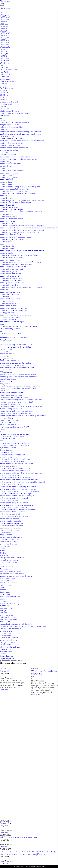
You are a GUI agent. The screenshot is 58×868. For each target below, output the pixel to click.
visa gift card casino (8, 642)
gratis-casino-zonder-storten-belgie (16, 363)
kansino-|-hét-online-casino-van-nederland (19, 377)
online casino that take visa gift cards (16, 459)
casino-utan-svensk (8, 306)
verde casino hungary (9, 640)
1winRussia (4, 77)
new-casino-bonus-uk (9, 425)
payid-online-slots (8, 532)
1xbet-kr (3, 84)
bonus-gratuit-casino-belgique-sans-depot (19, 159)
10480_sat (4, 45)
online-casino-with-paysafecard (14, 516)
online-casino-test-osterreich (13, 512)
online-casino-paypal (9, 500)
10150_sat (4, 26)
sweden (3, 613)
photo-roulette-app (9, 542)
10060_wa (4, 19)
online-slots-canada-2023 (12, 526)
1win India (4, 68)
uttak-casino (5, 636)
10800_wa (4, 58)
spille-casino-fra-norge (10, 603)
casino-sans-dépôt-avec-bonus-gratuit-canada (21, 287)
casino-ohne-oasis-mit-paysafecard (16, 265)
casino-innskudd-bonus (10, 246)
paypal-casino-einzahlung (11, 537)
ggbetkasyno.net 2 (8, 354)
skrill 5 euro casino (8, 578)
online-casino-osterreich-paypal (14, 498)
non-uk (3, 441)
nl (1, 432)
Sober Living (5, 592)
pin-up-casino (6, 546)
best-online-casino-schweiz (12, 139)
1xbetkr (3, 86)
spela (2, 599)
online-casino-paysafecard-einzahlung (17, 505)
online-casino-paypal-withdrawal (14, 503)
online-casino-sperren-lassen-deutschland (19, 510)
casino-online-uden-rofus (11, 278)
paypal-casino (6, 535)
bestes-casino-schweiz (10, 145)
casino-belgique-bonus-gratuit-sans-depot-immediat (23, 200)
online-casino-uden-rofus (11, 514)
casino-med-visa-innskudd (12, 258)
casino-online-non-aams (11, 274)
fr (1, 342)
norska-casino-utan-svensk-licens (15, 443)
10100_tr (3, 22)
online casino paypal (9, 457)
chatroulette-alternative (10, 317)
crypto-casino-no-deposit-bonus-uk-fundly (19, 326)
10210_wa (4, 35)
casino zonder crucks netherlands (14, 191)
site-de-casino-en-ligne (10, 571)
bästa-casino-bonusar (10, 111)
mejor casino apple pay (10, 404)
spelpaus (4, 601)
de (1, 336)
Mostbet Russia (7, 418)
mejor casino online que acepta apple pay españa (21, 407)
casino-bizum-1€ (7, 205)
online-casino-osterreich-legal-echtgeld (17, 496)
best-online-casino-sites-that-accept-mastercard (22, 141)
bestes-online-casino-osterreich (14, 148)
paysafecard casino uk (10, 539)
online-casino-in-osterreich (12, 475)
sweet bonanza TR (8, 615)
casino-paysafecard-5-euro (12, 283)
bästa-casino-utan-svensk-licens (14, 113)
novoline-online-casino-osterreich (14, 445)
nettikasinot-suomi (8, 423)
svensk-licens (6, 606)
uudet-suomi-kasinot (9, 638)
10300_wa (4, 40)
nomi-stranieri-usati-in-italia (12, 436)
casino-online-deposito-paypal (13, 267)
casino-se (4, 290)
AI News (3, 100)
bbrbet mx (5, 116)
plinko (2, 551)
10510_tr (3, 49)
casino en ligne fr (7, 175)
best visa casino (7, 136)
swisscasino (5, 622)
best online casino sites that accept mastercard (20, 132)
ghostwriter (5, 356)
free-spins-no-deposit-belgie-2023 (16, 347)
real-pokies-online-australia (12, 558)
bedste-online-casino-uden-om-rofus (16, 123)
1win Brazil (4, 65)
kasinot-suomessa (8, 379)
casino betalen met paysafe (12, 171)
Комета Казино (6, 652)
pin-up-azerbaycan (8, 544)
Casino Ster (6, 671)
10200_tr (4, 31)
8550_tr (4, 90)
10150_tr (3, 29)
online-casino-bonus (9, 466)
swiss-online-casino (8, 620)
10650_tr (4, 54)
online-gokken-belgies (9, 519)
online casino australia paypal (13, 455)
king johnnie (5, 384)
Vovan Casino (6, 645)
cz (1, 331)
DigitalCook (29, 866)
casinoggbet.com (7, 313)
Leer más (4, 690)
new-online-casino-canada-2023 (15, 427)
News (2, 429)
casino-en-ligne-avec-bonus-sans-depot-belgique (22, 226)
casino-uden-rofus (8, 303)
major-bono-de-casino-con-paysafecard (18, 388)
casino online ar (7, 182)
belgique (4, 129)
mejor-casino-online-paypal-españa (16, 413)
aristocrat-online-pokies (10, 102)
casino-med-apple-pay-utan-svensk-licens (19, 255)
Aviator (3, 106)
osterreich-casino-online (10, 528)
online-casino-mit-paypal (11, 484)
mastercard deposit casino (12, 393)
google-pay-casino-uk (9, 361)
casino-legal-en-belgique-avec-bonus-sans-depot (22, 251)
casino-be (4, 196)
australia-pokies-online (10, 104)
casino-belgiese (7, 198)
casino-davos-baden (9, 216)
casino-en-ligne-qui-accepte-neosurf (16, 237)
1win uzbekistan (6, 74)
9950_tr (4, 97)
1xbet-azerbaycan (8, 81)
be (1, 118)
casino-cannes (6, 214)
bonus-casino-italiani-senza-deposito (16, 157)
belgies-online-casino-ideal (12, 127)
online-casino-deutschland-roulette (15, 471)
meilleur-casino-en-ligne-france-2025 (17, 402)
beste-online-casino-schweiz (12, 143)
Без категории (5, 649)
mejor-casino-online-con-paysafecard (17, 411)
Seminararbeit (6, 567)
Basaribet (4, 109)
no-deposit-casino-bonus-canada (15, 434)
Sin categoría (6, 569)
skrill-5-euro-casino (8, 583)
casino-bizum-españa (9, 207)
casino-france (6, 242)
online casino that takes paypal (13, 461)
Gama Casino (6, 349)
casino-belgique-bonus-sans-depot (15, 203)
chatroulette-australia (10, 319)
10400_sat (4, 42)
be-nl (2, 120)
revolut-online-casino (9, 560)
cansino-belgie (6, 166)
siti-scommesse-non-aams (12, 574)
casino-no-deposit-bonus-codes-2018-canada (20, 262)
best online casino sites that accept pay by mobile (21, 134)
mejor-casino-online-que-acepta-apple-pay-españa (23, 416)
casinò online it (6, 184)
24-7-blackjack (6, 88)
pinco (2, 549)
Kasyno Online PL (7, 381)
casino (3, 168)
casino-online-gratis (9, 271)
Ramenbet (5, 555)
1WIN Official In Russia (9, 70)
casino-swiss (5, 297)
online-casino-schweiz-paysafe (13, 507)
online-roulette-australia (11, 521)
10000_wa (4, 15)
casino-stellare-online (9, 294)
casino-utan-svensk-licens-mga (14, 308)
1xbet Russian (6, 79)
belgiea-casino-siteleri (10, 125)
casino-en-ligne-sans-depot (12, 239)
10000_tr (4, 13)
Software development (10, 597)
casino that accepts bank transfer (14, 189)
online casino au (7, 452)
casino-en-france (8, 221)
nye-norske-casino (8, 448)
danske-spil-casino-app (10, 333)
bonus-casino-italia (8, 155)
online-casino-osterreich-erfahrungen (16, 494)
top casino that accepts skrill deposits (16, 624)
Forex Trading (6, 340)
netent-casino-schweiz (10, 420)
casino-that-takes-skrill (10, 299)
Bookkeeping (5, 161)
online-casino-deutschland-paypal (15, 468)
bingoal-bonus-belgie (9, 150)
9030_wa (4, 93)
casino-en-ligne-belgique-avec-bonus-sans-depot (22, 230)
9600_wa (4, 95)
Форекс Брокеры (7, 656)
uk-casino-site (6, 631)
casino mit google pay (9, 177)
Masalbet (4, 390)
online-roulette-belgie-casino (13, 523)
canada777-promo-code (11, 164)
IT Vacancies (5, 370)
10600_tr (4, 52)
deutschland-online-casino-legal (14, 338)
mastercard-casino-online (11, 395)
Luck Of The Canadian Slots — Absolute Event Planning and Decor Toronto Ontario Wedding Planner (28, 853)
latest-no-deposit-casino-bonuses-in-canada (20, 386)
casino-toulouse (7, 301)
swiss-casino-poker (8, 617)
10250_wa (4, 38)
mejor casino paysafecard (11, 409)
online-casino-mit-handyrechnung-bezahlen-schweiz (23, 482)
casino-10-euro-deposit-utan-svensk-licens (19, 194)
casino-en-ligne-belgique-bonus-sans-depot (19, 232)
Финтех (3, 654)
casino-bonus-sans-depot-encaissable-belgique (21, 212)
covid (2, 324)
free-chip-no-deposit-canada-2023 (16, 345)
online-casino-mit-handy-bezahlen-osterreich (20, 480)
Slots (2, 587)
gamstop (4, 352)
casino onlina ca (7, 180)
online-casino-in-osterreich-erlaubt (15, 478)
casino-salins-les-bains (10, 285)
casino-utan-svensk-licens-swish (14, 310)
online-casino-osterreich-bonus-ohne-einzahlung (21, 491)
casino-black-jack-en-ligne (11, 210)
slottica (3, 590)
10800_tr (4, 56)
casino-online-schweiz (9, 276)
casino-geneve (6, 244)
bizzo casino (5, 152)
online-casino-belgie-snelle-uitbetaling (17, 464)
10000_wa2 (5, 17)
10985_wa (4, 61)
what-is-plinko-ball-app (10, 647)
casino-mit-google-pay (10, 260)
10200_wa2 (5, 33)
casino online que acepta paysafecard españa (20, 187)
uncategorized (6, 633)
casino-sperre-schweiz (10, 292)
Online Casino (6, 450)
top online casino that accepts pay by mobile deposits (23, 626)
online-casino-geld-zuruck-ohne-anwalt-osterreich (22, 473)
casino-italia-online (8, 248)
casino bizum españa (9, 173)
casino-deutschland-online (11, 219)
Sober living (5, 594)
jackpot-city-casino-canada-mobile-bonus (18, 374)
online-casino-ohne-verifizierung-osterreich (19, 489)
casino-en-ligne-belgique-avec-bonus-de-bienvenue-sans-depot (29, 228)
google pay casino (8, 358)
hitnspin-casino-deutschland (12, 365)
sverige (3, 610)
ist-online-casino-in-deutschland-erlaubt (18, 368)
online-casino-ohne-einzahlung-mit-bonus (18, 487)
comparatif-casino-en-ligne (12, 322)
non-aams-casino (8, 439)
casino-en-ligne (7, 223)
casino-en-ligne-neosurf (10, 235)
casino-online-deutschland (11, 269)
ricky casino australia (9, 562)
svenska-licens (6, 608)
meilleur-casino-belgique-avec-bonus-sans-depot (22, 400)
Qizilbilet (4, 553)
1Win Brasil (5, 63)
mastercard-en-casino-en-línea (14, 397)
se (1, 565)
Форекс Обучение (7, 658)
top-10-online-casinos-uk (11, 629)
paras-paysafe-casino (10, 530)
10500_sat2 (5, 47)
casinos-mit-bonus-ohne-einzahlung (16, 315)
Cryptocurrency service (10, 329)
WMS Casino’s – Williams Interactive (18, 837)
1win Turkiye (5, 72)
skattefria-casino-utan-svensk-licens (16, 576)
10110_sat (4, 24)
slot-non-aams (6, 585)
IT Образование (6, 372)
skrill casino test (7, 581)
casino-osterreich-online (10, 281)
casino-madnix (6, 253)
